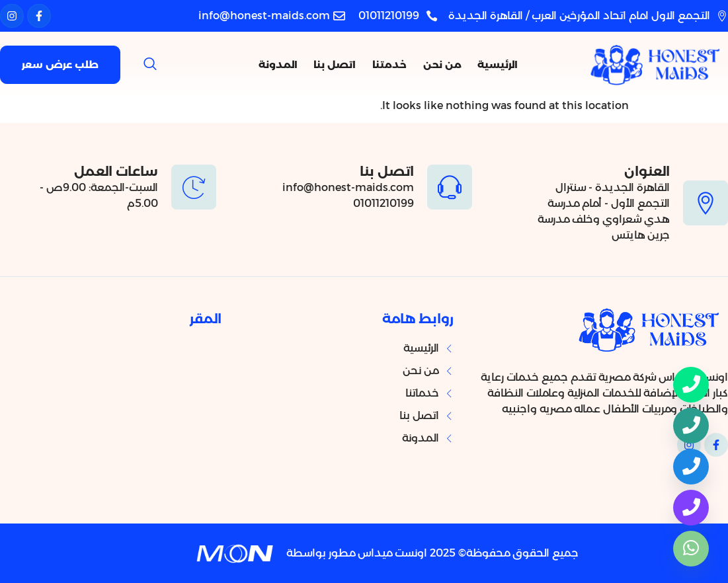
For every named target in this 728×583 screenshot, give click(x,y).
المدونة (289, 64)
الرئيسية (496, 64)
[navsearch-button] (150, 65)
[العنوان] (706, 203)
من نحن (444, 64)
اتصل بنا (343, 64)
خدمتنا (394, 64)
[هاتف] (691, 426)
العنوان (647, 171)
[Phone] (691, 385)
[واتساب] (691, 549)
